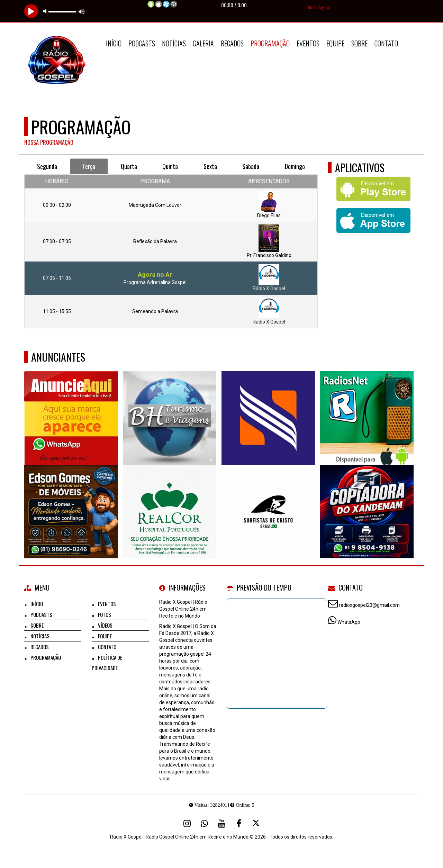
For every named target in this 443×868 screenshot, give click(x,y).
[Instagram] (187, 823)
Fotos (105, 614)
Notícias (174, 43)
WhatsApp (349, 622)
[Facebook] (239, 823)
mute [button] (46, 11)
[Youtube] (221, 823)
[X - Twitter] (256, 823)
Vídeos (105, 625)
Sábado (251, 166)
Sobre (359, 43)
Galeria (203, 43)
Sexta (210, 166)
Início (114, 43)
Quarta (129, 166)
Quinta (170, 166)
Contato (386, 43)
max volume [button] (82, 11)
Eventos (308, 43)
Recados (232, 43)
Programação (270, 43)
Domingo (295, 166)
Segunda (47, 166)
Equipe (335, 43)
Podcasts (142, 43)
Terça (89, 166)
